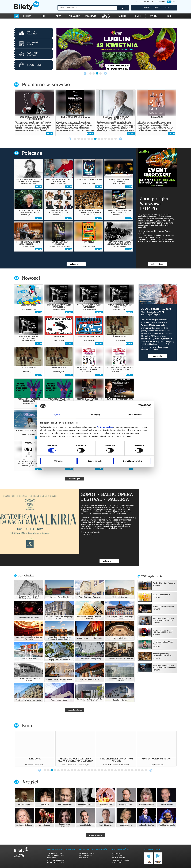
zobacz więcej (76, 264)
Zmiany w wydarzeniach (56, 860)
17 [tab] (99, 770)
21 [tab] (112, 770)
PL (169, 2)
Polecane (32, 153)
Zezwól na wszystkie (133, 461)
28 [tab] (136, 770)
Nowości (31, 278)
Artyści (30, 782)
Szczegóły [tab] (95, 414)
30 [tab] (143, 770)
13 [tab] (116, 139)
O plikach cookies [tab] (134, 414)
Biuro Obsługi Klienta (55, 854)
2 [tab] (94, 74)
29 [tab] (139, 770)
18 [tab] (102, 770)
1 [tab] (90, 74)
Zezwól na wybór (95, 461)
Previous (85, 73)
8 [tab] (99, 139)
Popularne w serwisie (46, 84)
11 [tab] (109, 139)
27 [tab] (132, 770)
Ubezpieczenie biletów (55, 862)
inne (169, 16)
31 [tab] (146, 770)
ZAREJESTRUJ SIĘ (146, 2)
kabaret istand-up (106, 16)
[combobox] (88, 8)
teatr (59, 16)
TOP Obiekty (26, 576)
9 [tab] (102, 139)
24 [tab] (122, 770)
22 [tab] (116, 770)
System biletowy (86, 856)
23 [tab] (119, 770)
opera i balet (90, 16)
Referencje (83, 858)
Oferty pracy (117, 862)
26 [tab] (129, 770)
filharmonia (75, 16)
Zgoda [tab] (57, 414)
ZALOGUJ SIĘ (160, 2)
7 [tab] (95, 139)
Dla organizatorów (87, 854)
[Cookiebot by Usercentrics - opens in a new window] (140, 406)
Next (105, 73)
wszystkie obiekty (75, 710)
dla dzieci (122, 16)
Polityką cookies (105, 427)
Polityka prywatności (120, 860)
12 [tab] (112, 139)
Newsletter (51, 858)
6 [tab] (92, 139)
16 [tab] (95, 770)
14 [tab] (89, 770)
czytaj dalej (158, 356)
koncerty (27, 16)
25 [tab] (126, 770)
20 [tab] (109, 770)
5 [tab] (89, 139)
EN (174, 2)
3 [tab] (97, 74)
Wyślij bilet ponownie (55, 856)
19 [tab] (106, 770)
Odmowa (58, 461)
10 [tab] (106, 139)
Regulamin (116, 854)
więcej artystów (95, 835)
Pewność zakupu (118, 856)
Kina (27, 725)
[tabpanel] (117, 49)
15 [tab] (92, 770)
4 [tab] (101, 74)
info (131, 469)
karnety (153, 16)
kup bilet (50, 133)
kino (43, 16)
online (138, 16)
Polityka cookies (118, 858)
